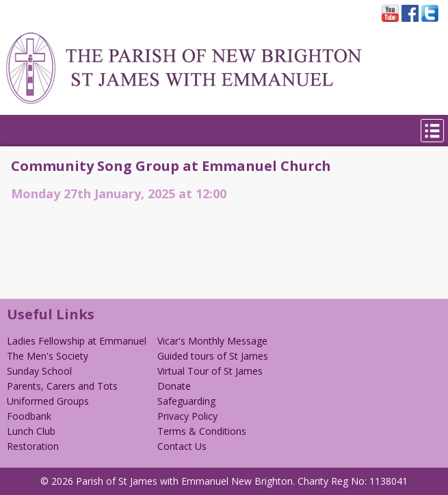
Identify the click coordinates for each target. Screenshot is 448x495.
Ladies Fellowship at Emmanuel (77, 341)
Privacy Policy (187, 416)
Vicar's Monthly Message (212, 341)
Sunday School (39, 371)
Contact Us (182, 446)
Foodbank (29, 416)
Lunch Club (31, 431)
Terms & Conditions (202, 431)
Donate (174, 386)
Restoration (33, 446)
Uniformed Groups (48, 401)
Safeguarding (186, 401)
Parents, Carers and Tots (62, 386)
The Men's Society (48, 356)
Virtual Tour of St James (210, 371)
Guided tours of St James (213, 356)
